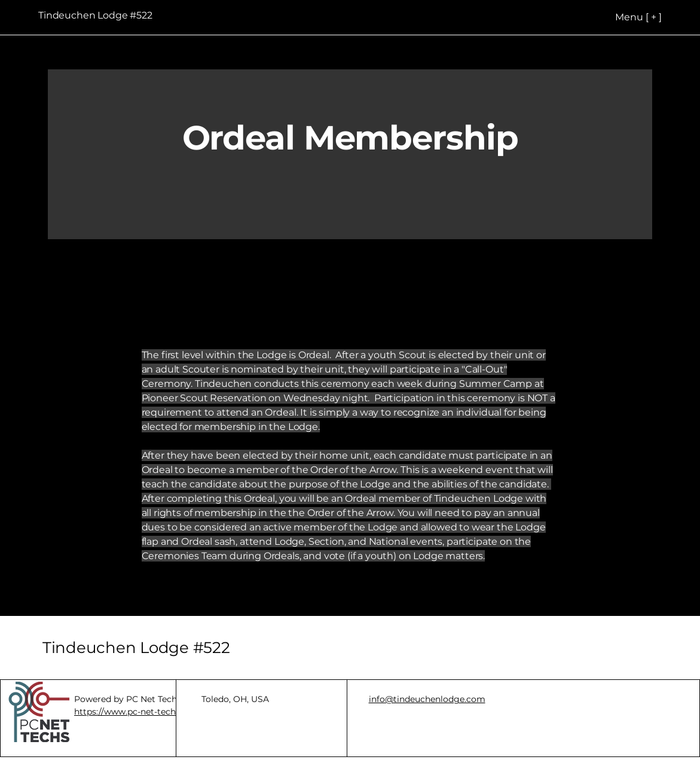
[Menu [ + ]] (616, 17)
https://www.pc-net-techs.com (137, 712)
